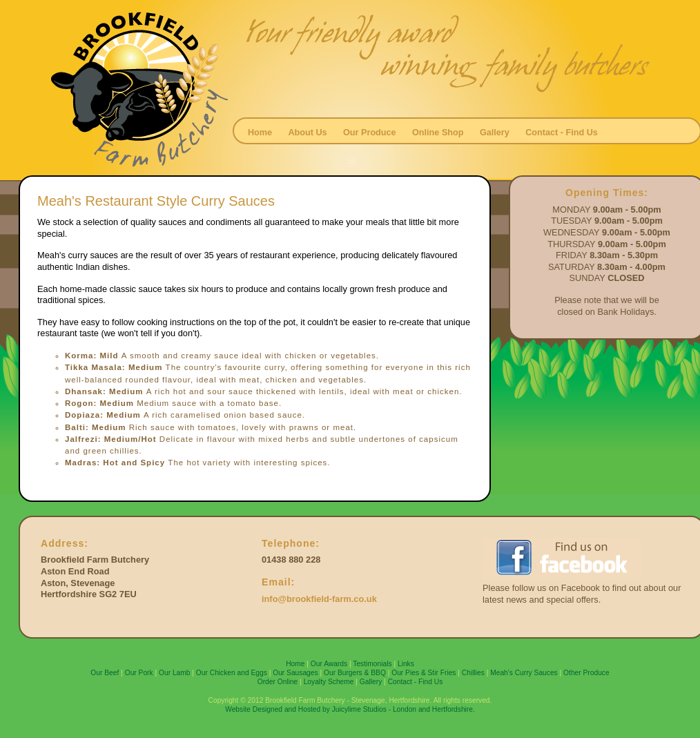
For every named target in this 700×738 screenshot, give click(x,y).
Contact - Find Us (562, 133)
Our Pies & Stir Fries (424, 673)
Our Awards (329, 664)
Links (406, 664)
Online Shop (438, 133)
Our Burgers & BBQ (355, 673)
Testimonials (372, 664)
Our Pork (139, 673)
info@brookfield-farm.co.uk (319, 599)
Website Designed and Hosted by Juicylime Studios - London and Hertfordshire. (350, 709)
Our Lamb (175, 673)
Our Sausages (295, 673)
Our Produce (370, 133)
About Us (307, 133)
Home (260, 133)
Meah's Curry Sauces (524, 673)
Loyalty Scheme (329, 682)
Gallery (495, 133)
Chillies (473, 673)
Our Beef (105, 673)
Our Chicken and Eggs (232, 673)
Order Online (278, 682)
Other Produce (586, 673)
